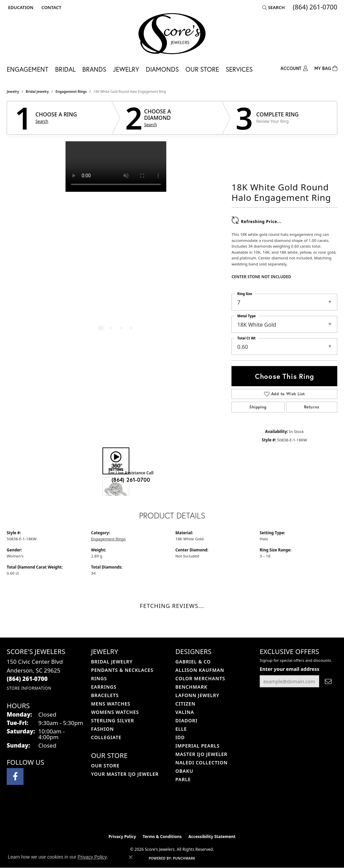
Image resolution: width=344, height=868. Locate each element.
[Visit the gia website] (188, 813)
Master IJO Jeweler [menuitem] (201, 754)
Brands (94, 69)
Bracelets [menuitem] (105, 695)
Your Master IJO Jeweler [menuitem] (125, 774)
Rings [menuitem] (99, 678)
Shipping (258, 407)
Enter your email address (289, 669)
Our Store (202, 69)
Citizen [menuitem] (185, 704)
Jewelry (126, 69)
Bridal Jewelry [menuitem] (112, 662)
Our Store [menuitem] (105, 766)
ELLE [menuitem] (181, 729)
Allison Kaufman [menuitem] (200, 670)
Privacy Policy (122, 837)
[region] (116, 242)
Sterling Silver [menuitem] (113, 720)
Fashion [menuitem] (102, 729)
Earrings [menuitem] (104, 687)
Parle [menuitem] (183, 779)
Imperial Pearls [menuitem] (198, 746)
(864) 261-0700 (131, 480)
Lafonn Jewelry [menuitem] (197, 695)
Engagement (28, 69)
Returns (312, 407)
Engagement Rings (71, 92)
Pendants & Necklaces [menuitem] (122, 670)
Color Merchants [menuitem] (200, 678)
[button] (20, 7)
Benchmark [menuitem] (191, 687)
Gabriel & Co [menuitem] (193, 662)
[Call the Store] (27, 679)
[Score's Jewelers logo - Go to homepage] (172, 34)
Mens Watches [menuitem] (111, 704)
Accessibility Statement (212, 837)
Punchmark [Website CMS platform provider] (184, 858)
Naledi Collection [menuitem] (202, 763)
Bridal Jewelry (37, 92)
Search (42, 121)
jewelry (13, 92)
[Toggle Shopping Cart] (326, 68)
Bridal (65, 69)
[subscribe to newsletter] (328, 681)
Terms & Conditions (162, 837)
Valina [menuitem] (185, 712)
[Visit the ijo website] (155, 813)
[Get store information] (29, 688)
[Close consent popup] (131, 857)
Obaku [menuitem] (184, 771)
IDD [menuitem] (180, 737)
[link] (51, 7)
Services (239, 69)
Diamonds (162, 69)
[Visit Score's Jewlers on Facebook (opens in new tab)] (15, 776)
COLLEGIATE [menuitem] (106, 737)
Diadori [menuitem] (186, 720)
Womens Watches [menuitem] (115, 712)
